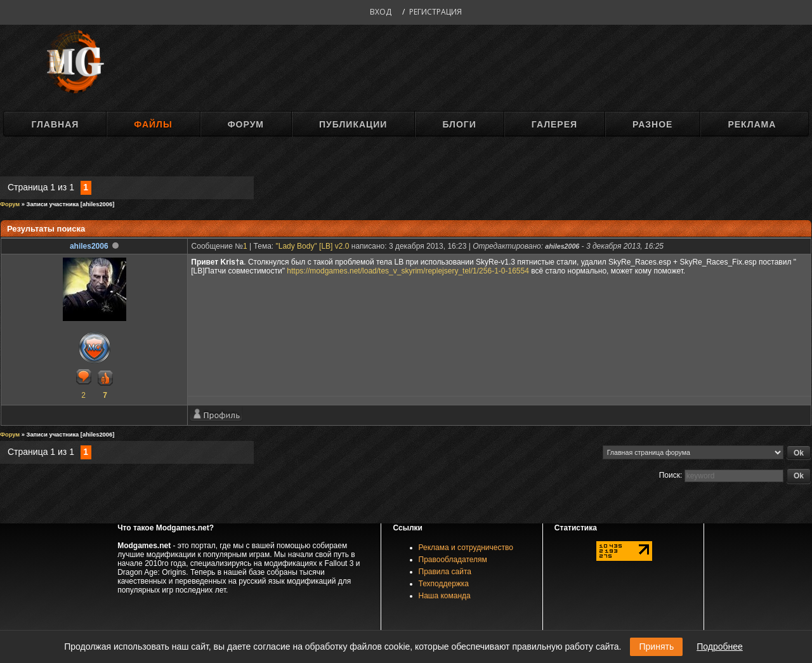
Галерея (554, 124)
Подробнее (720, 647)
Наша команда (445, 596)
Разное (652, 124)
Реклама (752, 124)
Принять (656, 647)
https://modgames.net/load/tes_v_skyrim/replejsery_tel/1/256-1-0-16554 (408, 271)
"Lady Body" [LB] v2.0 (313, 246)
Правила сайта (445, 572)
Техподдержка (444, 584)
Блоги (459, 124)
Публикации (353, 124)
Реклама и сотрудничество (466, 548)
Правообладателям (453, 560)
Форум (246, 124)
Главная (55, 124)
